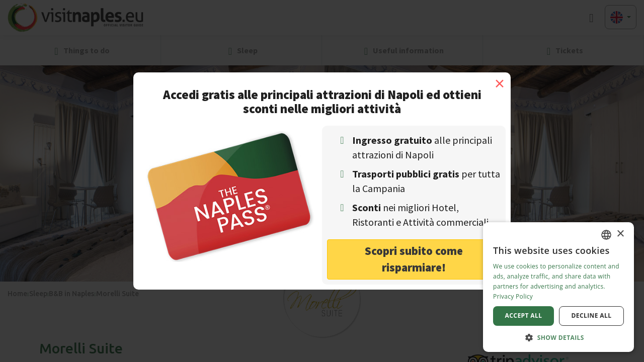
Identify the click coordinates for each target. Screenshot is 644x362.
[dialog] (558, 287)
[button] (558, 337)
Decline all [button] (592, 315)
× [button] (620, 234)
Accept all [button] (524, 315)
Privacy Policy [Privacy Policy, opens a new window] (513, 296)
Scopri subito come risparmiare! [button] (414, 259)
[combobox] (606, 235)
